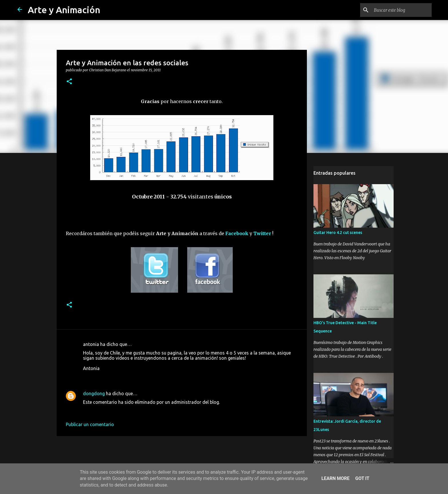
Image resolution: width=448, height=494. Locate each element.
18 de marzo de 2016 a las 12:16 (117, 411)
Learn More (335, 478)
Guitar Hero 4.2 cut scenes (338, 233)
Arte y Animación (64, 10)
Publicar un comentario (90, 424)
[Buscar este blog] (402, 10)
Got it (362, 478)
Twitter (262, 233)
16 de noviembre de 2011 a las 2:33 (119, 377)
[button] (69, 82)
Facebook (237, 233)
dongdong (94, 393)
